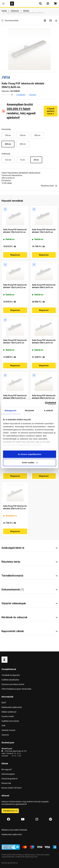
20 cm (36, 160)
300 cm (23, 144)
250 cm (8, 144)
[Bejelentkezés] (48, 4)
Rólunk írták (6, 783)
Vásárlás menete (8, 730)
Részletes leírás (49, 186)
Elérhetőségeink (8, 774)
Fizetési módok (8, 716)
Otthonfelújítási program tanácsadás (16, 689)
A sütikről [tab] (49, 410)
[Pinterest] (50, 819)
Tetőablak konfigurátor (11, 675)
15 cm (22, 160)
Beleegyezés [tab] (11, 410)
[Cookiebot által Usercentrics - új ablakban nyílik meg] (45, 403)
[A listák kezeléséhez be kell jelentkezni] (46, 20)
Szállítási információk (10, 721)
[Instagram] (37, 819)
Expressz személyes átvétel (13, 684)
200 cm (37, 135)
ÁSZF (4, 703)
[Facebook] (9, 819)
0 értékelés (21, 95)
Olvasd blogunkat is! (10, 779)
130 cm (8, 135)
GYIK (3, 726)
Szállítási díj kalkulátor (10, 680)
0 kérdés (33, 95)
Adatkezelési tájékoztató (12, 707)
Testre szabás (30, 462)
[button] (4, 4)
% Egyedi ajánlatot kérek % (51, 111)
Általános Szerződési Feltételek (14, 830)
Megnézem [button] (15, 255)
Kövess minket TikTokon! (12, 788)
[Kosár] (55, 4)
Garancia (5, 735)
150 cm (23, 135)
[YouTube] (23, 819)
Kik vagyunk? (7, 769)
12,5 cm (8, 160)
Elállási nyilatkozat (9, 712)
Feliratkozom (10, 811)
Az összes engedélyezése (29, 454)
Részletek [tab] (29, 410)
